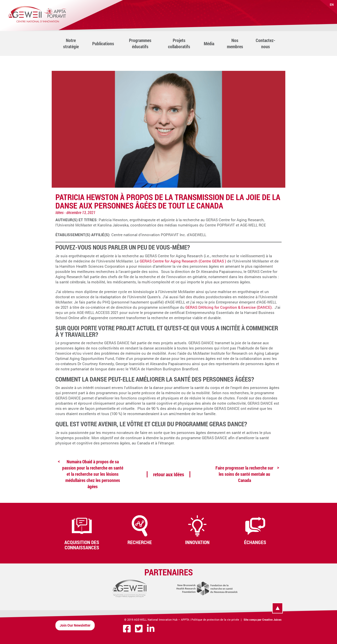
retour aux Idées (169, 474)
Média (209, 43)
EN (332, 4)
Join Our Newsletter (75, 625)
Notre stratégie (71, 43)
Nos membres (235, 43)
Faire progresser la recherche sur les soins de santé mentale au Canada (244, 474)
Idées (60, 212)
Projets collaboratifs (179, 43)
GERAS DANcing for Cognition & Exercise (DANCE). (230, 307)
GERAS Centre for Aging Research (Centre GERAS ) (183, 261)
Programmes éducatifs (140, 43)
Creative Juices (272, 620)
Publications (103, 43)
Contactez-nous (266, 43)
